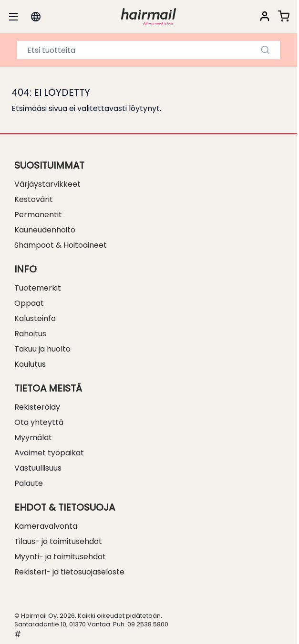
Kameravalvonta (46, 526)
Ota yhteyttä (39, 422)
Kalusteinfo (35, 318)
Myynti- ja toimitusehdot (60, 557)
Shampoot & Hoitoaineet (61, 245)
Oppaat (29, 303)
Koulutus (30, 364)
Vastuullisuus (38, 468)
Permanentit (38, 215)
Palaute (29, 483)
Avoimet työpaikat (49, 453)
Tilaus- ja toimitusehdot (58, 541)
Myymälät (33, 438)
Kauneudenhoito (45, 230)
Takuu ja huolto (42, 349)
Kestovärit (34, 199)
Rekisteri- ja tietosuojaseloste (69, 572)
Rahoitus (30, 334)
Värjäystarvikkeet (47, 184)
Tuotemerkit (38, 288)
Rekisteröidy (37, 407)
